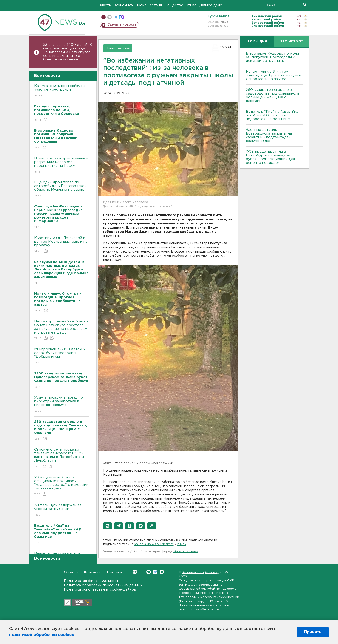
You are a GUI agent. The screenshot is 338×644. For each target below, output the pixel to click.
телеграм (115, 17)
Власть (105, 5)
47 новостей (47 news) (200, 572)
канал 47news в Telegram (154, 544)
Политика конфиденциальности (92, 581)
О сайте (71, 572)
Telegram (155, 572)
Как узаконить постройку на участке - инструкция (62, 91)
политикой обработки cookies (41, 635)
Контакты (93, 572)
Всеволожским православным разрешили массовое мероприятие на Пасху (62, 165)
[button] (108, 526)
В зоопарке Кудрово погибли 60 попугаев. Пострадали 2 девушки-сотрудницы (272, 57)
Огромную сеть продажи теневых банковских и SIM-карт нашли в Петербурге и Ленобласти (62, 458)
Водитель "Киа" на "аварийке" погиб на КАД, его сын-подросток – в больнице (273, 115)
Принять (313, 632)
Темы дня (257, 41)
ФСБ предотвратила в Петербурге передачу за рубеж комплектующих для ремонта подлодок (270, 157)
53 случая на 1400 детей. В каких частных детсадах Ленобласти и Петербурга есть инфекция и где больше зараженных (68, 52)
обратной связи (186, 551)
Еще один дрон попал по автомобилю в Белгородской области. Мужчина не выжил (62, 189)
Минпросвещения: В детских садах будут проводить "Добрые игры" (62, 356)
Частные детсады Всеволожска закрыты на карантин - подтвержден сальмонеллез (269, 135)
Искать (305, 5)
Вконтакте (135, 572)
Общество (174, 5)
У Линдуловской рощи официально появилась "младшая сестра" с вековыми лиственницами (62, 486)
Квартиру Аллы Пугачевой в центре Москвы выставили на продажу (62, 245)
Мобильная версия (104, 17)
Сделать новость (122, 25)
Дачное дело (211, 5)
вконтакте (109, 17)
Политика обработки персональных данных (103, 585)
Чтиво (191, 5)
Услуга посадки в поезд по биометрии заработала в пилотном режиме (62, 404)
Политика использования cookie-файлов (100, 590)
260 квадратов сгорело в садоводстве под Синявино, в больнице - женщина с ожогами (273, 95)
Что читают (291, 41)
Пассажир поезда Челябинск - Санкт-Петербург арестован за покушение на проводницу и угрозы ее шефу (62, 330)
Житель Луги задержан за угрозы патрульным (62, 510)
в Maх (182, 544)
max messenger (121, 17)
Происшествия (149, 5)
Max (162, 572)
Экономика (123, 5)
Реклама (114, 572)
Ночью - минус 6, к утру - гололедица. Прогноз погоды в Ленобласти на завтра (274, 75)
